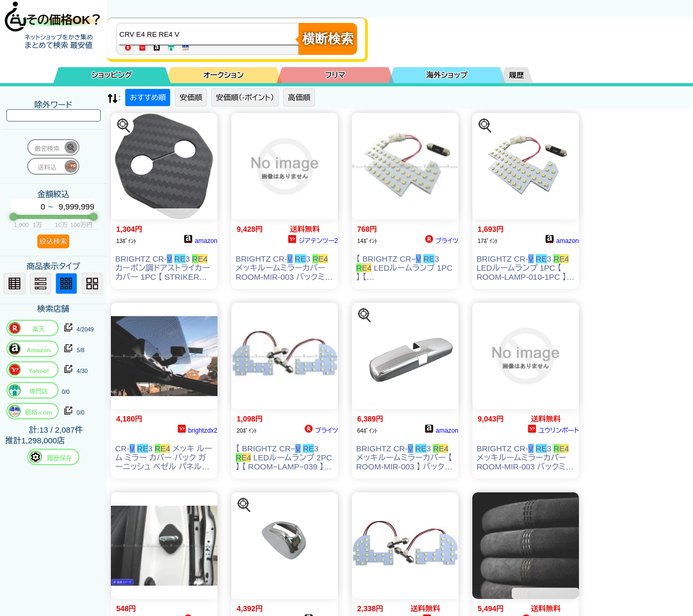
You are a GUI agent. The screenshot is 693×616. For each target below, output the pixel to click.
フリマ (335, 75)
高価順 (299, 98)
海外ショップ (447, 75)
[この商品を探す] (124, 126)
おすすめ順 (148, 98)
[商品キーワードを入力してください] (210, 34)
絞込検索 (53, 241)
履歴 (517, 75)
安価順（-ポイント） (245, 98)
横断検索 (328, 39)
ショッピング (112, 75)
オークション (223, 75)
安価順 (191, 98)
